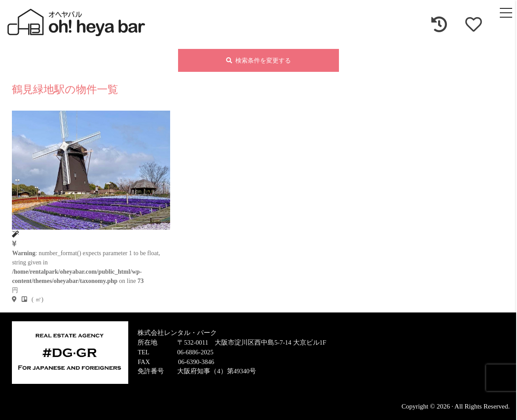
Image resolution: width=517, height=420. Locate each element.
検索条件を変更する (258, 61)
